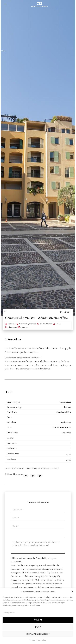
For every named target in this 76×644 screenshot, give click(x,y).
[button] (72, 591)
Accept (38, 620)
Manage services (9, 612)
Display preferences (38, 634)
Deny (38, 627)
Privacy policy (41, 640)
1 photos (24, 327)
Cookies (32, 640)
